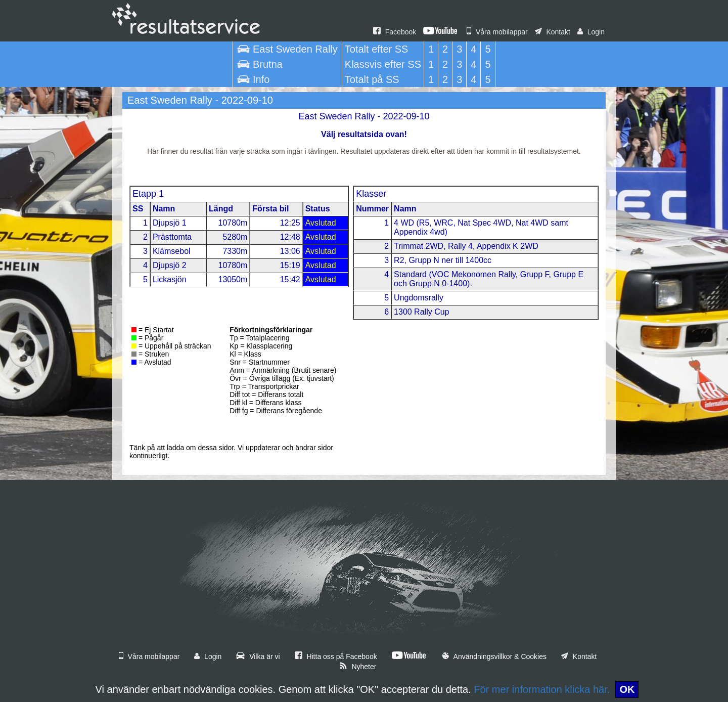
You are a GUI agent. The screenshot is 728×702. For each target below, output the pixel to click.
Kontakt (553, 32)
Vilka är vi (258, 656)
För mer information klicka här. (542, 689)
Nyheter (358, 667)
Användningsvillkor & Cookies (494, 656)
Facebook (395, 32)
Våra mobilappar (497, 32)
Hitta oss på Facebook (336, 656)
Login (591, 32)
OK (627, 689)
